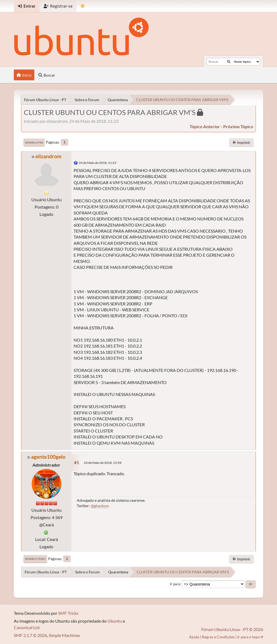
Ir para (175, 584)
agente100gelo (48, 457)
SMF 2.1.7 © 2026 (30, 635)
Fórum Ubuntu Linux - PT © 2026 (232, 629)
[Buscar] (229, 62)
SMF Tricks (68, 613)
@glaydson (100, 506)
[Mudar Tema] (83, 6)
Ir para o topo (35, 559)
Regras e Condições (218, 637)
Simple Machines (64, 635)
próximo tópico (238, 126)
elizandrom (48, 156)
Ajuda (194, 637)
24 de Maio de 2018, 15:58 (103, 463)
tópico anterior (205, 126)
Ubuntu (115, 621)
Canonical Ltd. (27, 627)
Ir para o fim (34, 143)
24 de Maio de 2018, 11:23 (98, 163)
